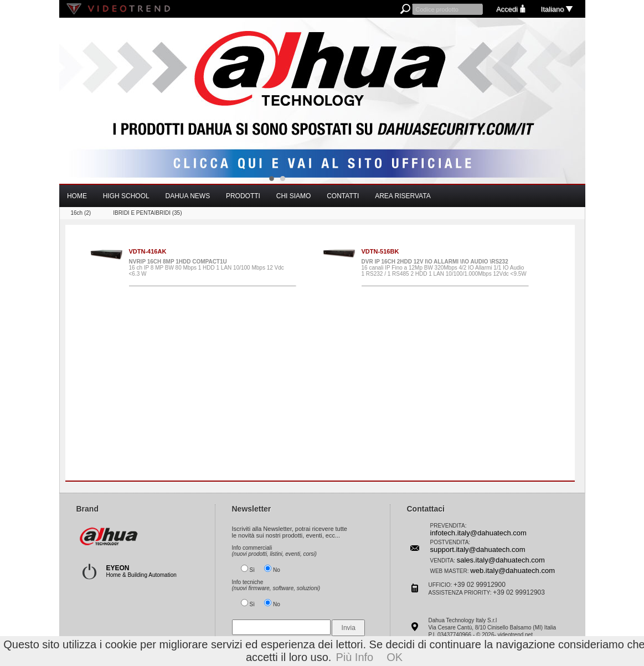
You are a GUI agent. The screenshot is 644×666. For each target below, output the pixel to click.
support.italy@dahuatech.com (478, 549)
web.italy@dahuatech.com (512, 571)
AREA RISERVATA (403, 196)
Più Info (354, 657)
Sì (252, 570)
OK (395, 657)
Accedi (512, 9)
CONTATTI (343, 196)
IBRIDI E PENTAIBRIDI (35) (147, 213)
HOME (77, 196)
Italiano (558, 9)
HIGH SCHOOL (126, 196)
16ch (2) (81, 213)
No (277, 570)
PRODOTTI (243, 196)
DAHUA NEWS (187, 196)
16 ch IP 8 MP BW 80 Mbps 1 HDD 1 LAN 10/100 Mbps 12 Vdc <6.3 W (212, 267)
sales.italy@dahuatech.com (501, 560)
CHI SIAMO (294, 196)
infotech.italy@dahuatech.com (478, 533)
